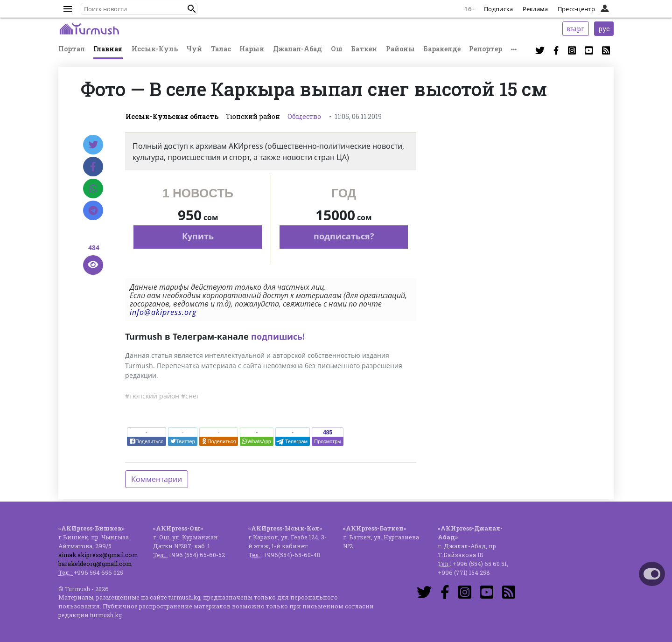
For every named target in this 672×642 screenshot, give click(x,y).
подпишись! (278, 336)
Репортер (486, 49)
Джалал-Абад (297, 49)
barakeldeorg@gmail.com (95, 564)
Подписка (498, 9)
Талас (221, 49)
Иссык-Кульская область (172, 116)
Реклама (535, 9)
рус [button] (604, 29)
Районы (400, 49)
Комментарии (157, 479)
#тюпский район (152, 396)
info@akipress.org (163, 312)
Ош (337, 49)
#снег (190, 396)
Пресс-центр (576, 9)
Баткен (364, 49)
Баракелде (442, 49)
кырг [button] (576, 29)
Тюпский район (253, 116)
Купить (198, 236)
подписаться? (344, 236)
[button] (192, 9)
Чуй (194, 49)
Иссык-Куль (155, 49)
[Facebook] (93, 167)
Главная (108, 49)
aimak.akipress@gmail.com (98, 555)
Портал (72, 49)
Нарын (252, 49)
